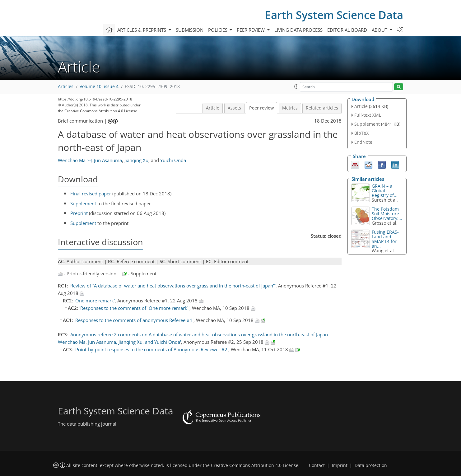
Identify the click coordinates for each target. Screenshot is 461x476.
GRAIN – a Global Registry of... (385, 191)
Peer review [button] (251, 30)
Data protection (371, 465)
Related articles (322, 108)
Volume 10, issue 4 (99, 86)
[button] (296, 86)
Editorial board (347, 30)
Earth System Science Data (334, 15)
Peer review (261, 108)
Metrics (290, 108)
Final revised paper (91, 194)
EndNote (363, 142)
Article (213, 108)
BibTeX (361, 133)
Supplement (83, 203)
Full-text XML (368, 115)
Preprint (79, 213)
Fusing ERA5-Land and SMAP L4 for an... (385, 239)
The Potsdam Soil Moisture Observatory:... (387, 214)
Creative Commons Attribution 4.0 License (255, 465)
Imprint (340, 465)
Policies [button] (218, 30)
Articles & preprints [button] (142, 30)
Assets (234, 108)
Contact (317, 465)
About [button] (380, 30)
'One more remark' (95, 301)
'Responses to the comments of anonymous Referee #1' (134, 320)
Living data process (298, 30)
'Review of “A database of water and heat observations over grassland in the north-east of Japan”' (172, 286)
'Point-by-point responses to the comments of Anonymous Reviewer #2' (151, 349)
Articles (66, 86)
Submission (190, 30)
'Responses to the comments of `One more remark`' (134, 308)
